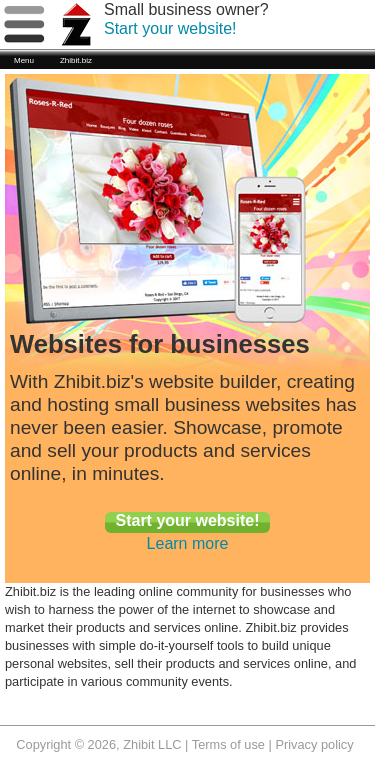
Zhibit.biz (76, 60)
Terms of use (228, 744)
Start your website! (170, 28)
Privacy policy (314, 744)
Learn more (188, 543)
